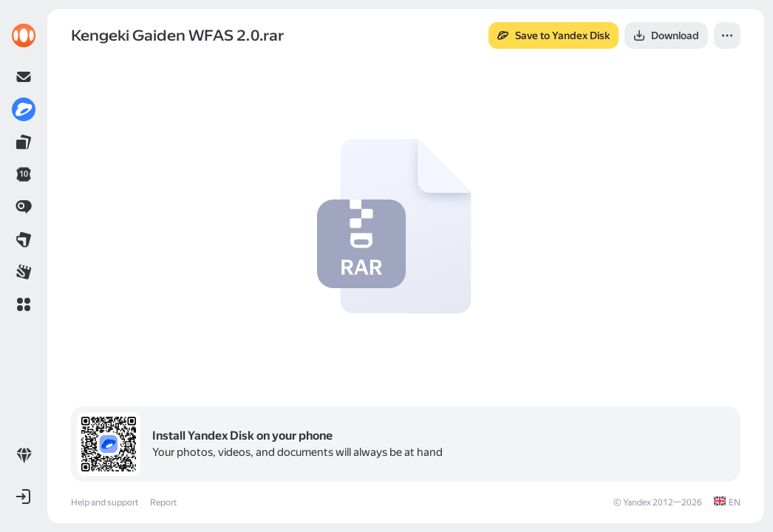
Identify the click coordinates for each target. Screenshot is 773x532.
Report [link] (163, 502)
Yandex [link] (637, 502)
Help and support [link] (105, 502)
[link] (24, 35)
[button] (24, 304)
